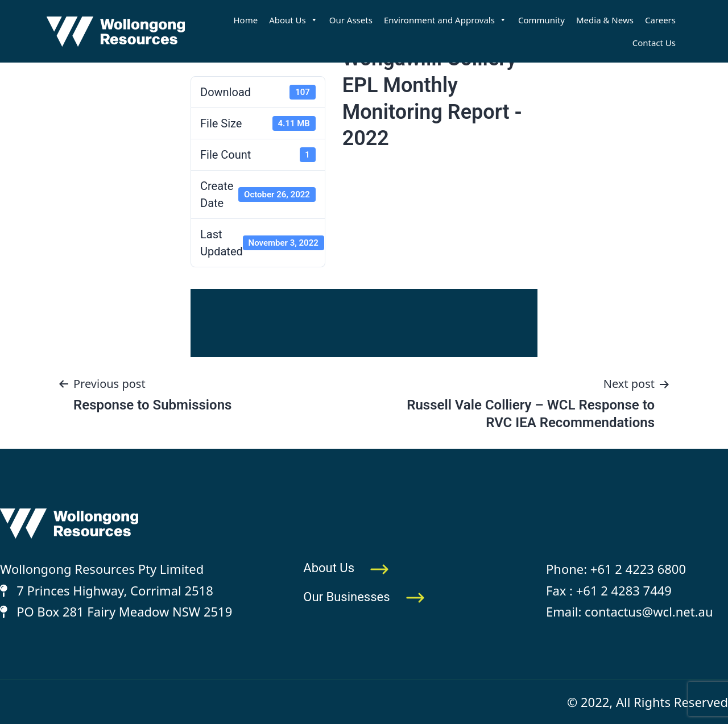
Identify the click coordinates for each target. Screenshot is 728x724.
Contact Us (654, 43)
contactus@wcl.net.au (649, 611)
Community (541, 20)
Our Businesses (364, 597)
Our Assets (351, 20)
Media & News (605, 20)
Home (245, 20)
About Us (293, 20)
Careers (660, 20)
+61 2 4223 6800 (638, 569)
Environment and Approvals (445, 20)
